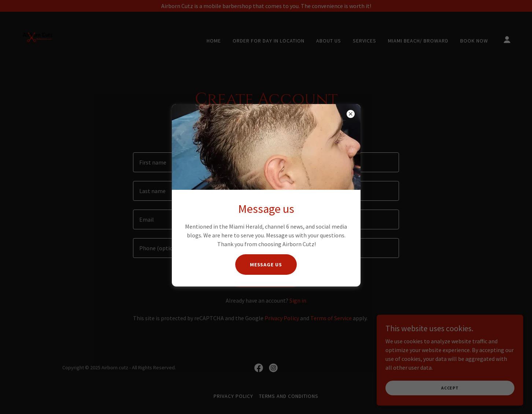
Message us (266, 265)
